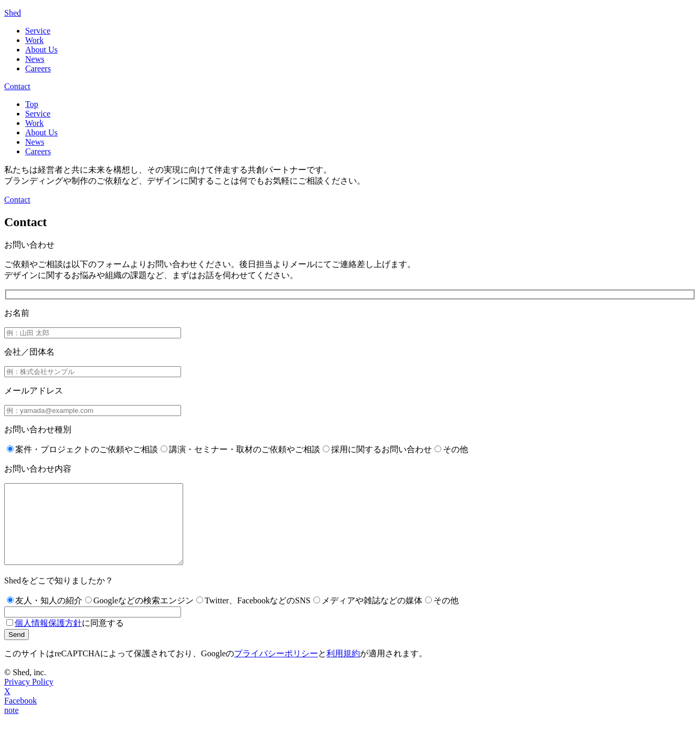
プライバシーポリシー (276, 669)
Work (34, 40)
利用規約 (343, 669)
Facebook (20, 716)
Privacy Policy (29, 697)
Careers (38, 68)
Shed (13, 13)
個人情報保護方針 (48, 639)
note (12, 726)
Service (38, 31)
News (35, 59)
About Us (41, 50)
